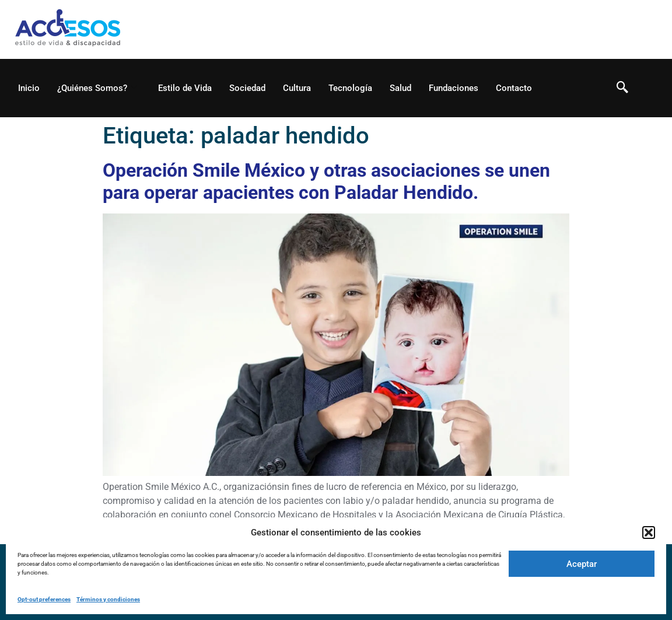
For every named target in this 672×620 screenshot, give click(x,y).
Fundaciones (454, 88)
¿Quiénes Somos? (97, 88)
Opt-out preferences (44, 599)
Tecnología (350, 88)
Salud (400, 88)
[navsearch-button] (622, 88)
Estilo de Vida (185, 88)
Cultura (297, 88)
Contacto (514, 88)
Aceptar (582, 564)
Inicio (29, 88)
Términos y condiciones (108, 599)
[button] (649, 533)
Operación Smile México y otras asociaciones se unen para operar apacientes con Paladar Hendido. (326, 181)
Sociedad (247, 88)
